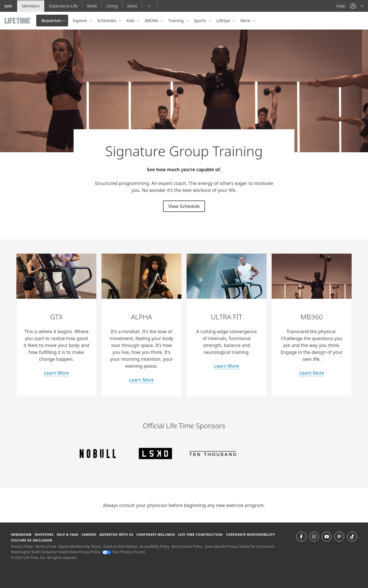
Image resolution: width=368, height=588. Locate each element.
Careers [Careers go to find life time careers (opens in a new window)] (89, 534)
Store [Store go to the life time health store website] (132, 6)
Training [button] (176, 21)
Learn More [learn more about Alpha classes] (142, 380)
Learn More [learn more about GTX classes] (56, 373)
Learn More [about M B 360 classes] (312, 373)
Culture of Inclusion (31, 540)
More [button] (246, 21)
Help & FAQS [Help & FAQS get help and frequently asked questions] (68, 534)
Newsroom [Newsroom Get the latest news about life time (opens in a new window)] (21, 534)
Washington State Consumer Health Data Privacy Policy (55, 552)
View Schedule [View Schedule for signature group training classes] (184, 206)
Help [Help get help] (341, 6)
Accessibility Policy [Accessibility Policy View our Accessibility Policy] (155, 546)
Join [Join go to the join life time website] (8, 6)
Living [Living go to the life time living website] (112, 6)
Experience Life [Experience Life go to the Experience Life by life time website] (63, 6)
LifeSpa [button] (224, 21)
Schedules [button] (107, 21)
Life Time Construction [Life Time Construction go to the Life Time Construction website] (200, 534)
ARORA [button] (152, 21)
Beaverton (51, 21)
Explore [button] (80, 21)
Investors (44, 534)
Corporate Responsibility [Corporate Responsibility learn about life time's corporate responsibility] (250, 534)
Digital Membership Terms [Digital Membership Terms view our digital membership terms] (80, 546)
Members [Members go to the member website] (31, 6)
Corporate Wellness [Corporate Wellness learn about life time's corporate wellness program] (156, 534)
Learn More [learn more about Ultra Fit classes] (227, 366)
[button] (357, 6)
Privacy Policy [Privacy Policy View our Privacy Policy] (22, 546)
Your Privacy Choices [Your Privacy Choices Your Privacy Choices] (124, 552)
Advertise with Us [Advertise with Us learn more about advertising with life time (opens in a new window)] (116, 534)
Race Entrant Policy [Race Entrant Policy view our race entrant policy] (187, 546)
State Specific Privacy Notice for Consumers (240, 546)
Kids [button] (131, 21)
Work (92, 6)
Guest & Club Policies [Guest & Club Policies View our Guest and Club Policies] (120, 546)
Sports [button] (201, 21)
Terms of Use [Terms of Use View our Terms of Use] (46, 546)
